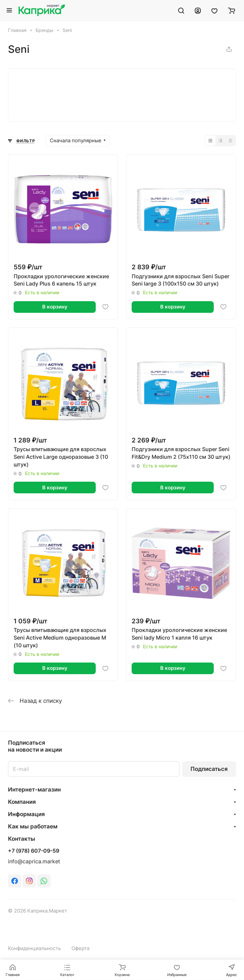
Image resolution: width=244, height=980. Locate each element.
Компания (22, 802)
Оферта (80, 948)
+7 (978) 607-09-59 (34, 851)
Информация (26, 814)
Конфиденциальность (34, 948)
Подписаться (209, 769)
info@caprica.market (34, 861)
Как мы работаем (33, 826)
